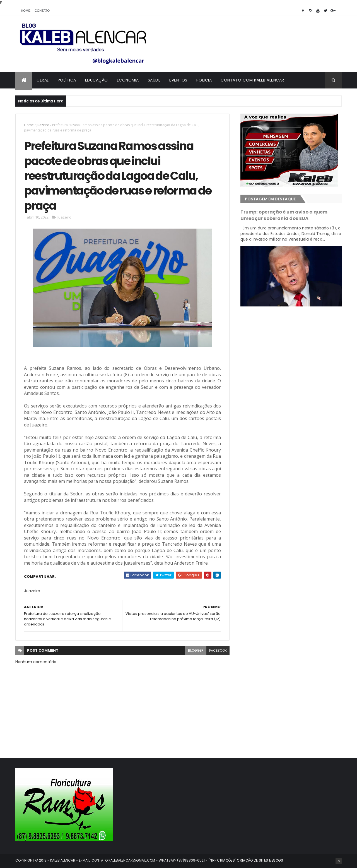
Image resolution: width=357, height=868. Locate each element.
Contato (42, 11)
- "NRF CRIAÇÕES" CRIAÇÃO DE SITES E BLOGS (244, 860)
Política (67, 80)
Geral (43, 80)
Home (26, 11)
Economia (128, 80)
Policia (204, 80)
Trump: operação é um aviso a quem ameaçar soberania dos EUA (284, 215)
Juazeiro (43, 125)
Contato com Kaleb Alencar (252, 80)
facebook (218, 650)
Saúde (154, 80)
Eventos (178, 80)
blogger (196, 650)
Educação (97, 80)
